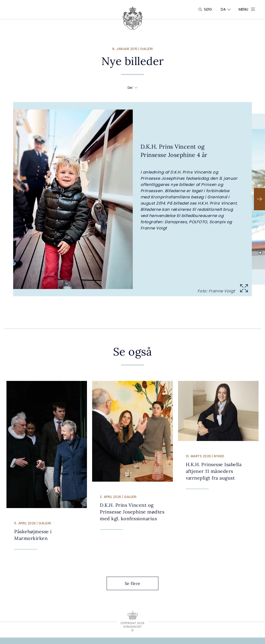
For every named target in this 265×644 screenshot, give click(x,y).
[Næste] (259, 199)
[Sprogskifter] (223, 9)
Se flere (137, 583)
